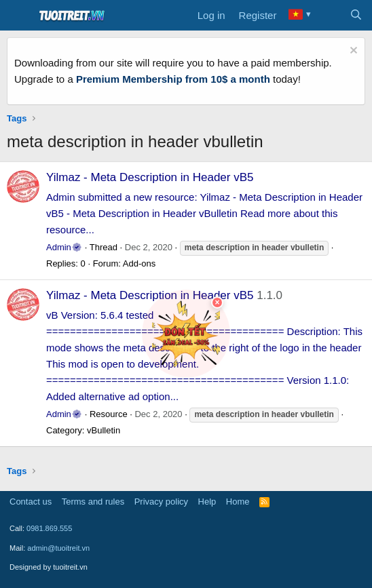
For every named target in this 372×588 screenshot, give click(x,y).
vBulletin (104, 430)
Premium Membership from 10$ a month (173, 79)
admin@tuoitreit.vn (58, 548)
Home (238, 502)
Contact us (31, 502)
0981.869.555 (49, 528)
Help (207, 502)
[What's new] (329, 16)
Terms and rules (93, 502)
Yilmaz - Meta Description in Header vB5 (150, 177)
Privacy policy (161, 502)
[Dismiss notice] (352, 52)
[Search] (356, 16)
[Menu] (19, 16)
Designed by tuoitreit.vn (49, 567)
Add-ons (139, 263)
